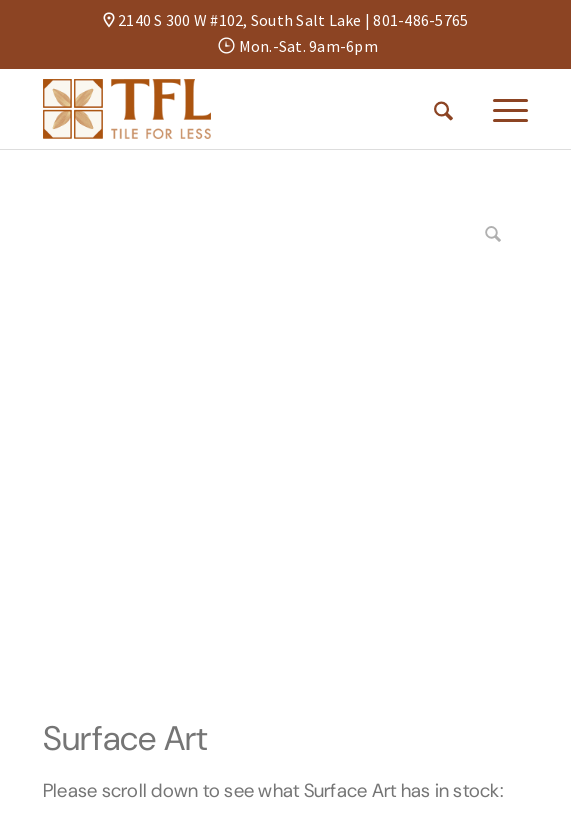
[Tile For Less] (237, 109)
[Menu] (500, 109)
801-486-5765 (420, 20)
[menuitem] (443, 109)
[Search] (443, 109)
